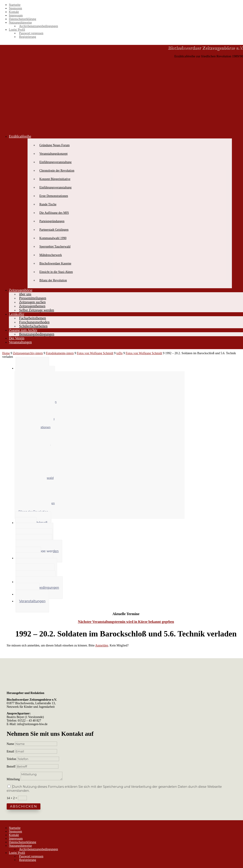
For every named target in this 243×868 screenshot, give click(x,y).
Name (10, 744)
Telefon (11, 759)
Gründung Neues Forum (54, 145)
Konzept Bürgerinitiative (55, 179)
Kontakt (14, 12)
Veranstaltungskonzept (53, 154)
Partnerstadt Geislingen (54, 230)
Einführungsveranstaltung (55, 162)
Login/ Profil (17, 30)
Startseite (15, 5)
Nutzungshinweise (20, 23)
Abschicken (24, 806)
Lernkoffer (17, 314)
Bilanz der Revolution (53, 280)
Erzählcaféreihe (20, 136)
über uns (25, 294)
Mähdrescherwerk (51, 255)
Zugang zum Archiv (23, 330)
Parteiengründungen (52, 221)
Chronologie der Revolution (57, 171)
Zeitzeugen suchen (32, 302)
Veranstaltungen (20, 342)
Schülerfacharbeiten (33, 326)
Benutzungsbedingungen (37, 334)
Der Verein (17, 338)
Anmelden (102, 645)
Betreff (11, 767)
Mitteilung (13, 779)
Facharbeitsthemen (33, 318)
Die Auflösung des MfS (54, 213)
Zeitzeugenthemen (32, 306)
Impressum (16, 15)
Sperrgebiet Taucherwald (55, 247)
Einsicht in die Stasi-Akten (56, 272)
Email (11, 751)
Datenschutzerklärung (23, 19)
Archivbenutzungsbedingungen (39, 26)
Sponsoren (15, 8)
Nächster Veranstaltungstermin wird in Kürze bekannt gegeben (126, 622)
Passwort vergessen (31, 33)
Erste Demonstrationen (54, 196)
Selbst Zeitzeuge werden (37, 310)
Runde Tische (48, 204)
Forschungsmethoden (34, 322)
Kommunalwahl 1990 (53, 238)
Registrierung (28, 37)
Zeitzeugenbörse (21, 290)
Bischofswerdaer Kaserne (55, 263)
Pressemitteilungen (33, 298)
